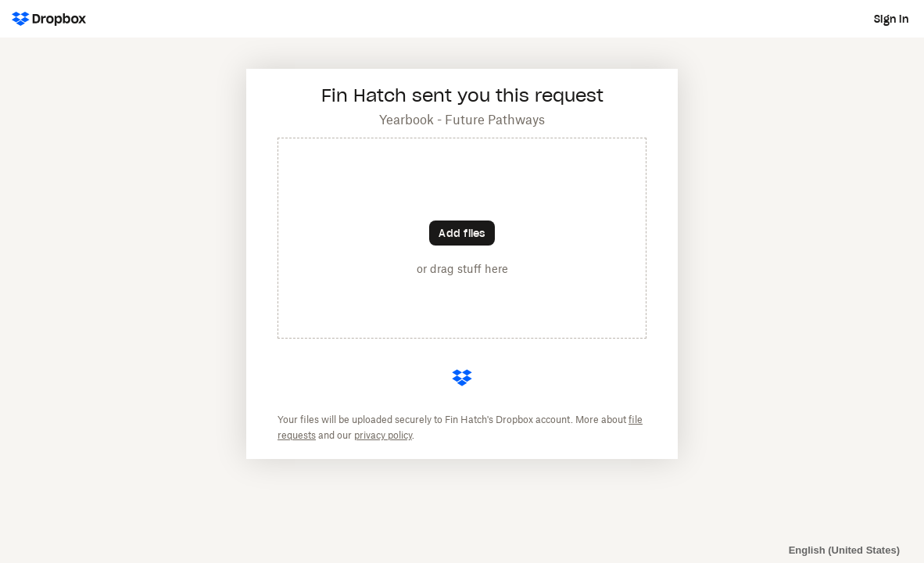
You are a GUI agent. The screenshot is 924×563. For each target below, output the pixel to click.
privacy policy (383, 436)
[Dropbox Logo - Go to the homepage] (49, 19)
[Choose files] (462, 233)
